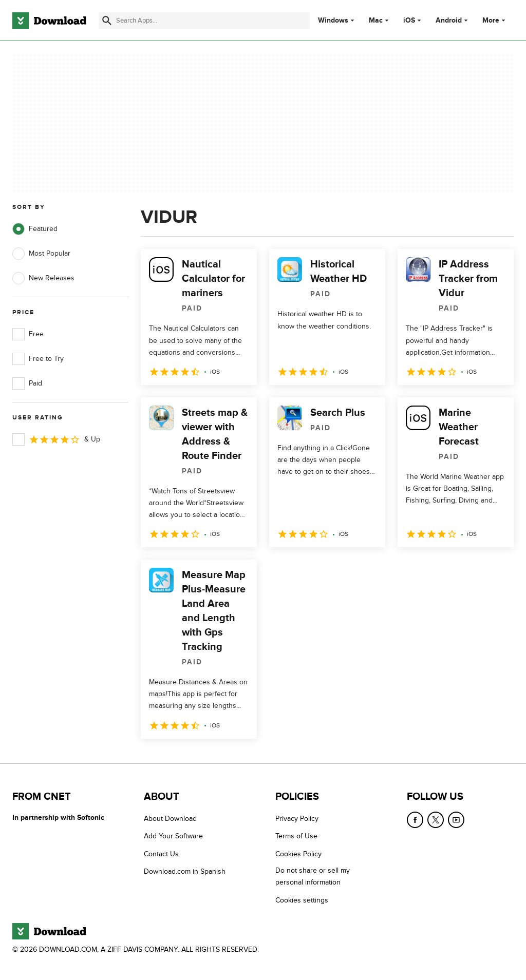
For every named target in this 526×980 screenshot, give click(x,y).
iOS (409, 21)
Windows (333, 21)
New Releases (43, 278)
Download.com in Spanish (185, 871)
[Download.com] (49, 21)
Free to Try (38, 359)
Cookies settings (302, 900)
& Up (56, 439)
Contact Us (161, 853)
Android (449, 21)
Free (28, 334)
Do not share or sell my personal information (313, 876)
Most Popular (41, 254)
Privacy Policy (297, 819)
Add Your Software (173, 836)
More (495, 20)
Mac (376, 21)
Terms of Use (296, 836)
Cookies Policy (298, 853)
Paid (27, 383)
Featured (35, 229)
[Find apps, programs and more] (204, 21)
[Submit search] (107, 21)
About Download (170, 819)
